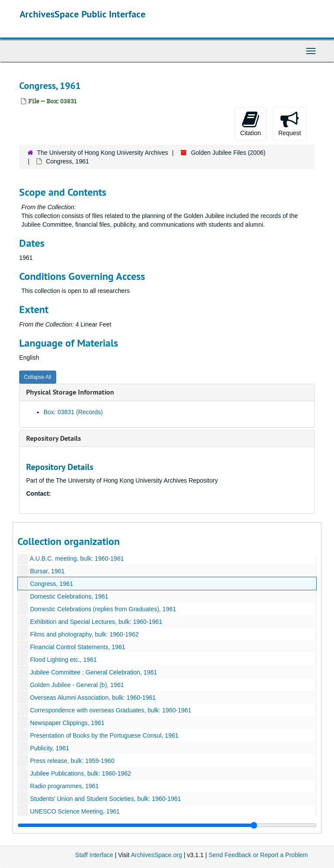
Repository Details (54, 438)
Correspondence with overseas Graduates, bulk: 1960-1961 (111, 710)
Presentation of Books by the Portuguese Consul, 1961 (104, 735)
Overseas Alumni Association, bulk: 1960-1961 (93, 698)
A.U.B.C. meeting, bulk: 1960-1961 (77, 558)
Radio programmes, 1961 (64, 786)
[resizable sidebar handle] (167, 825)
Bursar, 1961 (47, 571)
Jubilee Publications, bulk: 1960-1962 (81, 773)
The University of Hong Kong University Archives (103, 153)
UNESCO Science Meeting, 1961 (75, 811)
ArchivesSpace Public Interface (83, 14)
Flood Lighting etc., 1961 (63, 660)
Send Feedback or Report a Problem (258, 855)
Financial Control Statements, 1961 (78, 647)
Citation (251, 123)
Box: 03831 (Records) (73, 412)
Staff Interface (94, 855)
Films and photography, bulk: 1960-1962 (84, 634)
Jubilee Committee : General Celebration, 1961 (94, 672)
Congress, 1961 (52, 584)
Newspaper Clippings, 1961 (67, 723)
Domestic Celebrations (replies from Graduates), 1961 (103, 609)
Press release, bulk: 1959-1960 (72, 761)
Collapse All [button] (38, 377)
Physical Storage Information (70, 392)
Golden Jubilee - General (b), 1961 (77, 685)
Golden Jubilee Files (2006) (228, 153)
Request (290, 123)
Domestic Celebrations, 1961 (69, 596)
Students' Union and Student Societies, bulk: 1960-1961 (106, 799)
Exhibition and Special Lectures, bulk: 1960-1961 (96, 622)
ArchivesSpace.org (156, 855)
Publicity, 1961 (50, 748)
